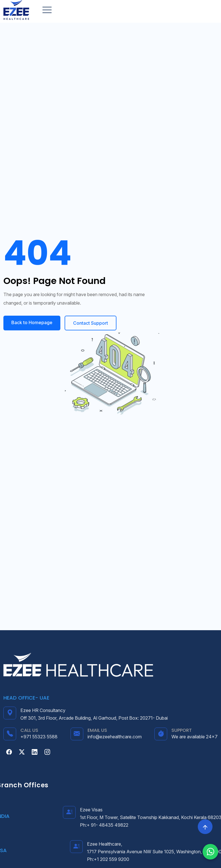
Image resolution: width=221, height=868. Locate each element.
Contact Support (91, 323)
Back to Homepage (32, 322)
